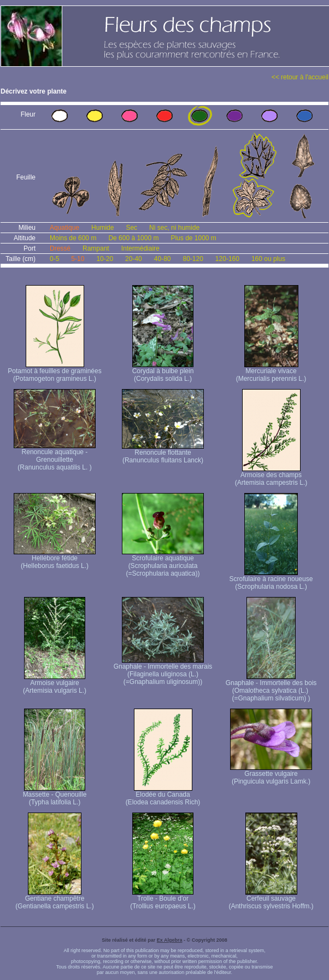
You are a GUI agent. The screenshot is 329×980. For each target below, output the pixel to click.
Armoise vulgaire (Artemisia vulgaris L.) (55, 684)
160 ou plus (268, 259)
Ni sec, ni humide (174, 228)
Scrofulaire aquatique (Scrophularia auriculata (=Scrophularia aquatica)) (163, 563)
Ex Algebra (170, 940)
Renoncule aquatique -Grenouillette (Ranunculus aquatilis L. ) (55, 457)
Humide (102, 228)
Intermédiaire (140, 248)
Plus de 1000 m (193, 238)
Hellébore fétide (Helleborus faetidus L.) (55, 559)
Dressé (60, 248)
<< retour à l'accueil (300, 77)
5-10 (78, 259)
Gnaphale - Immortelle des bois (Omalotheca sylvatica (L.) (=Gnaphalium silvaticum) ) (271, 688)
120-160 (227, 259)
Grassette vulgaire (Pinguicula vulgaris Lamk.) (271, 775)
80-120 (193, 259)
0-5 (54, 259)
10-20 (105, 259)
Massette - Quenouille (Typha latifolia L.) (55, 795)
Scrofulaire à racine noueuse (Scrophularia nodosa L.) (271, 580)
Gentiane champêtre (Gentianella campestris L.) (54, 899)
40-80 (163, 259)
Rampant (96, 248)
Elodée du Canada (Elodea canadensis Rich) (163, 795)
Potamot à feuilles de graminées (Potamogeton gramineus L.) (54, 372)
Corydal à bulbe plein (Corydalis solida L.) (163, 372)
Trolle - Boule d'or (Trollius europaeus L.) (163, 899)
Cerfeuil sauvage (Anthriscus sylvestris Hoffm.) (271, 899)
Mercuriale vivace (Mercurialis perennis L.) (271, 372)
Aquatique (64, 228)
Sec (131, 228)
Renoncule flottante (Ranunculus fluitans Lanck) (163, 453)
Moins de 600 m (73, 238)
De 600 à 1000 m (133, 238)
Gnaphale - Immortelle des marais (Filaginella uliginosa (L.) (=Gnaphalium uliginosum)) (163, 671)
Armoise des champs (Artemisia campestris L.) (271, 476)
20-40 (134, 259)
